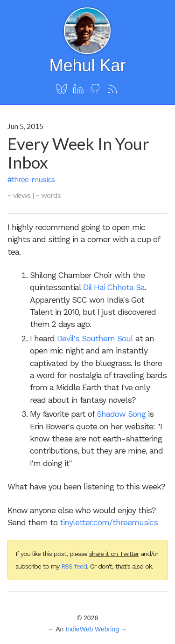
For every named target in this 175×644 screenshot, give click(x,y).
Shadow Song (121, 414)
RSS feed (74, 566)
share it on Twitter (114, 554)
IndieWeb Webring (92, 629)
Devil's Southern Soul (95, 339)
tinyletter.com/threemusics (109, 522)
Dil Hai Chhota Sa (114, 287)
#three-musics (31, 180)
